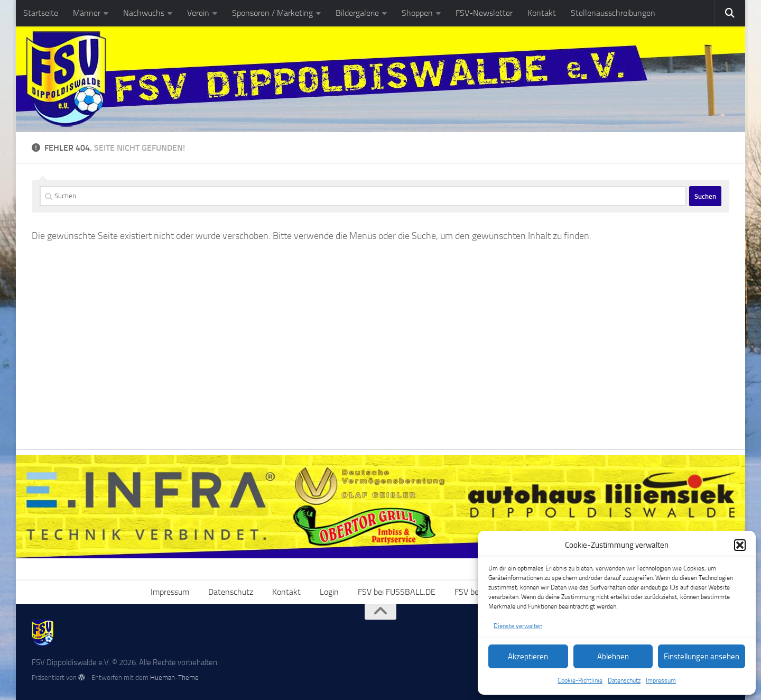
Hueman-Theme (174, 678)
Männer (87, 13)
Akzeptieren (528, 657)
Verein (198, 13)
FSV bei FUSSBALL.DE (397, 592)
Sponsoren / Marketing (272, 13)
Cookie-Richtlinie (580, 680)
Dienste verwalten (518, 626)
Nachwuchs (144, 13)
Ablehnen (613, 657)
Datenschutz (624, 680)
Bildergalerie (357, 13)
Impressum (661, 680)
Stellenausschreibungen (613, 13)
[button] (740, 545)
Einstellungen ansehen (702, 657)
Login (329, 592)
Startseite (41, 13)
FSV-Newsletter (484, 13)
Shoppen (417, 13)
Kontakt (542, 13)
